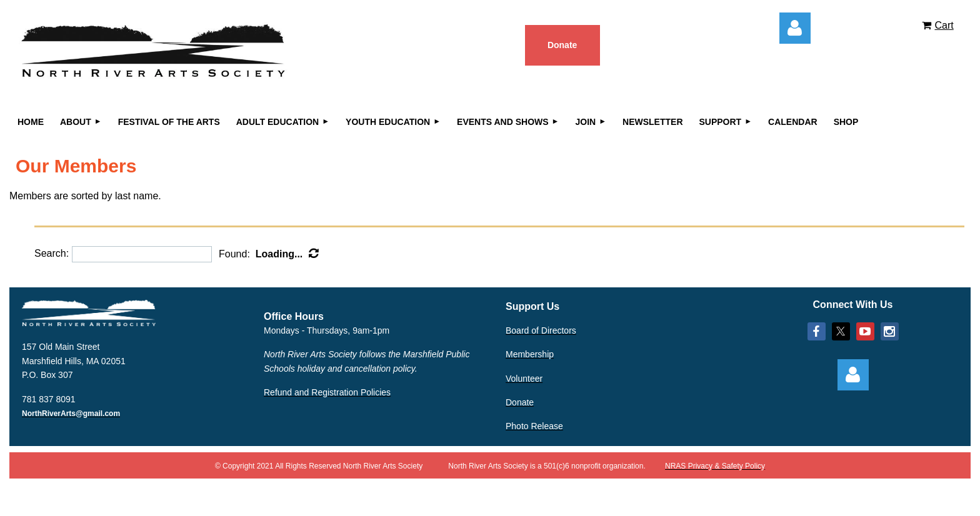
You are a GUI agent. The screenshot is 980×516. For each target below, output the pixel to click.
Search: (52, 254)
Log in (795, 28)
